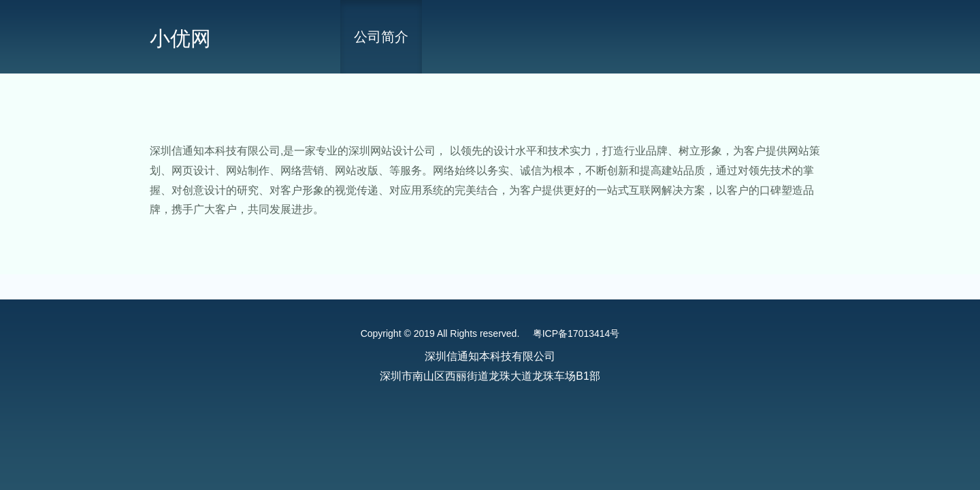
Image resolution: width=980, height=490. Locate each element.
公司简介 (381, 37)
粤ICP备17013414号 (576, 333)
